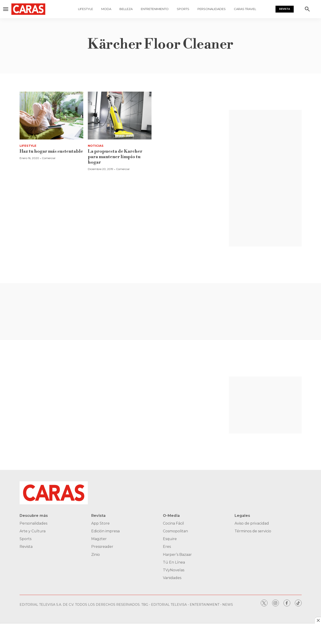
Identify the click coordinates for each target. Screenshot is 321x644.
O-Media (171, 516)
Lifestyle (86, 9)
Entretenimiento (155, 9)
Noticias (96, 146)
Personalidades (212, 9)
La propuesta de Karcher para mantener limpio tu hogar (115, 157)
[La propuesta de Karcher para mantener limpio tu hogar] (120, 116)
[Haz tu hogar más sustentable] (51, 116)
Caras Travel (245, 9)
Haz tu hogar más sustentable (51, 151)
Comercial (49, 158)
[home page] (35, 9)
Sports (183, 9)
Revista (285, 9)
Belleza (126, 9)
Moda (106, 9)
